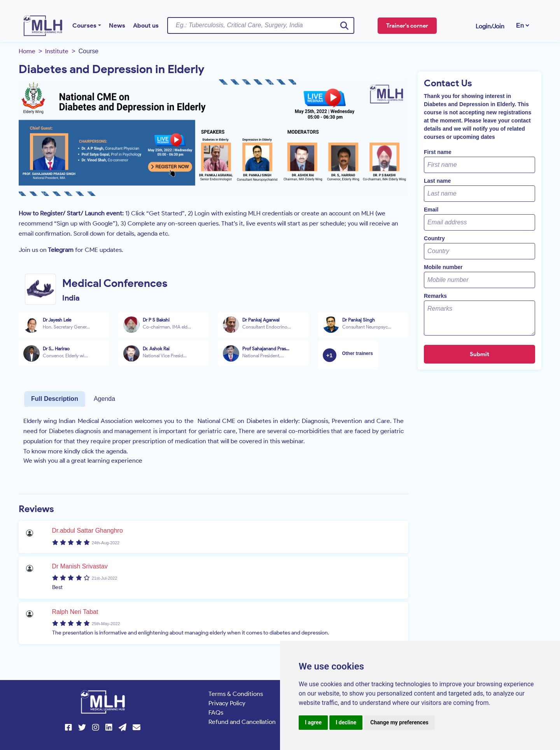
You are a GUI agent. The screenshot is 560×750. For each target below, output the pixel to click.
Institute (57, 51)
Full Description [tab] (55, 399)
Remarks (435, 296)
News (117, 25)
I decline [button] (346, 722)
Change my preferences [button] (399, 722)
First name (438, 152)
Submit (479, 354)
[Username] (261, 25)
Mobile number (443, 267)
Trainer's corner (407, 26)
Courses (84, 25)
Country (434, 238)
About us (146, 25)
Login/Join (490, 26)
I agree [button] (313, 722)
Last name (437, 181)
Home (27, 51)
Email (431, 210)
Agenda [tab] (104, 399)
